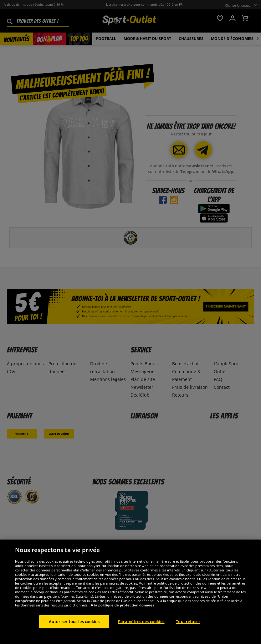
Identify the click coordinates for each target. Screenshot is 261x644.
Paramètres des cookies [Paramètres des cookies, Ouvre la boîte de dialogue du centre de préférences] (141, 627)
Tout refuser (188, 627)
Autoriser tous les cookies (74, 627)
